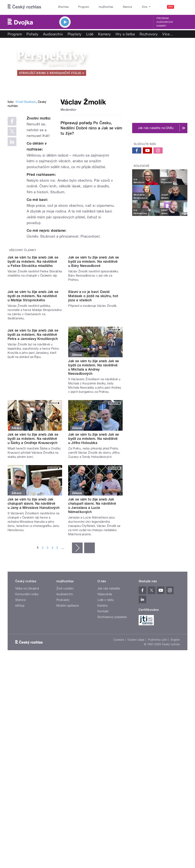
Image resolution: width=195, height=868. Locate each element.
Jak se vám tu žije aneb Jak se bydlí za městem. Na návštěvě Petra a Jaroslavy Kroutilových (33, 455)
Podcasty (63, 689)
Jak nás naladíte (109, 678)
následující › (77, 638)
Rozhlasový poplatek (112, 707)
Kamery (161, 26)
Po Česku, (103, 123)
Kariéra (102, 695)
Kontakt (103, 701)
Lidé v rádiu (106, 689)
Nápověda (105, 684)
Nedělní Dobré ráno (79, 128)
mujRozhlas (96, 7)
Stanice (114, 7)
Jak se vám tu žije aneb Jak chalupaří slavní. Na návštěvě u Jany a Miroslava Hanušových (34, 593)
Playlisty (75, 34)
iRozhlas (62, 7)
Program (78, 7)
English (175, 730)
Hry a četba (125, 34)
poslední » (90, 638)
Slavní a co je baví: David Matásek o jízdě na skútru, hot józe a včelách (93, 385)
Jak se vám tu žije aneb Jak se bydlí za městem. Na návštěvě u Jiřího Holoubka (94, 528)
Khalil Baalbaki (26, 148)
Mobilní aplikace (68, 695)
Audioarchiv (165, 22)
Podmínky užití (157, 730)
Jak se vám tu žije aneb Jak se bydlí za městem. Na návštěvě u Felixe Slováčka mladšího (33, 320)
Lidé (90, 34)
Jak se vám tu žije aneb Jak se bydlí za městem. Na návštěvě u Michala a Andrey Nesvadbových (94, 457)
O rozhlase (131, 7)
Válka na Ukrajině (27, 678)
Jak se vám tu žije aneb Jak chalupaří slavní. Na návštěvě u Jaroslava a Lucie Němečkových (92, 595)
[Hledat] (182, 7)
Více (168, 34)
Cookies (119, 730)
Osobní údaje (136, 730)
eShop (20, 695)
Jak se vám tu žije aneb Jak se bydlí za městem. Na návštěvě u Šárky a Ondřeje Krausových (33, 528)
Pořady (32, 34)
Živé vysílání (65, 678)
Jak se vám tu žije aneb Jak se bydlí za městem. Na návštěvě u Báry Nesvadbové (94, 320)
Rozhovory (149, 34)
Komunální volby (27, 684)
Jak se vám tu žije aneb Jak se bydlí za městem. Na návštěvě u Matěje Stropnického (33, 385)
